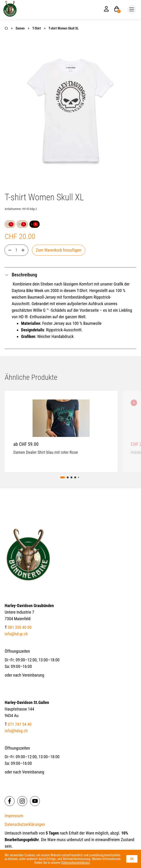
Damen (21, 28)
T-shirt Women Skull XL (64, 28)
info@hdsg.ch (16, 731)
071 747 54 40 (20, 724)
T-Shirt (37, 28)
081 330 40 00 (20, 627)
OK (132, 859)
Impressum (14, 816)
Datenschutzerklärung (76, 863)
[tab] (63, 477)
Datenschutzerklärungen (25, 824)
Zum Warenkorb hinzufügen (59, 250)
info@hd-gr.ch (16, 634)
